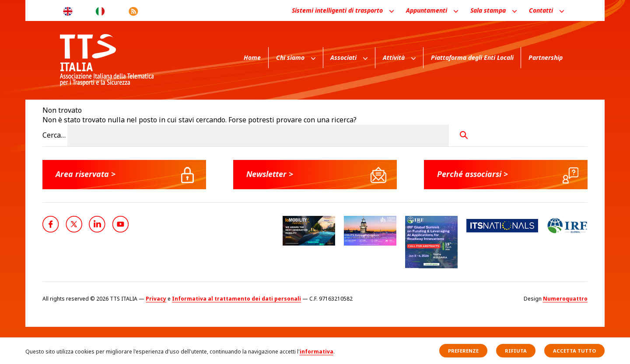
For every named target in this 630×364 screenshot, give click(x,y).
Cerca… (54, 135)
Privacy (156, 299)
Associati (343, 57)
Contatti (541, 10)
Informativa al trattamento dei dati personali (236, 299)
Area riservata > (86, 174)
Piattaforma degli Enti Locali (472, 57)
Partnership (546, 57)
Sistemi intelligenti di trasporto (337, 10)
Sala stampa (488, 10)
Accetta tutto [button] (574, 351)
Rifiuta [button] (516, 351)
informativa (317, 352)
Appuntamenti (427, 10)
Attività (394, 57)
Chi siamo (290, 57)
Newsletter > (270, 174)
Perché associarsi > (473, 174)
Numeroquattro (565, 299)
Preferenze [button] (463, 351)
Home (252, 57)
